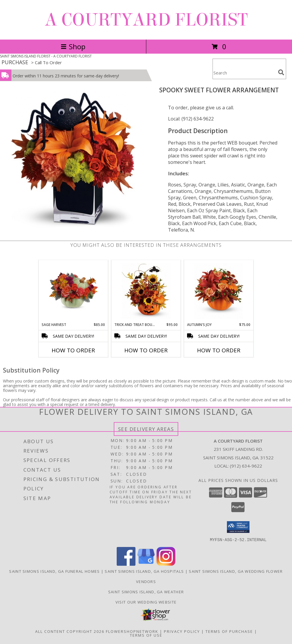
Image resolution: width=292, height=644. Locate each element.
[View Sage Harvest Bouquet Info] (73, 291)
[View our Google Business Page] (146, 564)
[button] (238, 527)
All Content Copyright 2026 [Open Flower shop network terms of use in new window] (70, 631)
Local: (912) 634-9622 (191, 119)
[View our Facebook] (126, 564)
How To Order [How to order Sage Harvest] (73, 350)
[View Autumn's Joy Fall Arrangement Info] (219, 291)
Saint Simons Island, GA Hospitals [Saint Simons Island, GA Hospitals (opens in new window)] (144, 571)
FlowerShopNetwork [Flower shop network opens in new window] (132, 631)
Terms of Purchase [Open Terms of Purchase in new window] (229, 631)
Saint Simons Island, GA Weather (146, 592)
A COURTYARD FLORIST (146, 20)
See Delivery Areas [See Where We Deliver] (146, 429)
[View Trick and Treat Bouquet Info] (146, 291)
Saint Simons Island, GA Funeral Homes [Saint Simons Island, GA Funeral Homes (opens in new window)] (54, 571)
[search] (281, 72)
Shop (73, 46)
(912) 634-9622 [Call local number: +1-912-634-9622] (246, 466)
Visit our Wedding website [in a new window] (146, 602)
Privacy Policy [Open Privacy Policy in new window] (182, 631)
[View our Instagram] (166, 564)
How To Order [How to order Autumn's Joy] (219, 350)
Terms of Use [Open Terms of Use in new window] (146, 635)
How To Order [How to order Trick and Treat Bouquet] (146, 350)
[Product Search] (244, 73)
